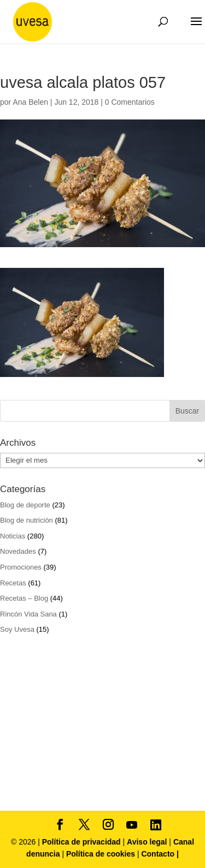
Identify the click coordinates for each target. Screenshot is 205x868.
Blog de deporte (25, 505)
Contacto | (160, 854)
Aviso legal (147, 842)
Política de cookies (102, 854)
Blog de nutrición (27, 520)
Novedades (18, 551)
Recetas (13, 583)
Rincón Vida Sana (28, 614)
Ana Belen (30, 102)
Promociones (21, 567)
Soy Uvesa (17, 629)
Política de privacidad (83, 842)
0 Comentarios (130, 102)
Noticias (13, 536)
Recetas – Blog (24, 598)
